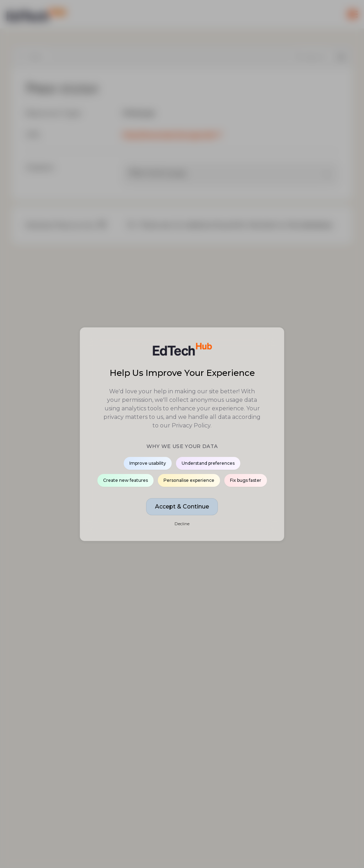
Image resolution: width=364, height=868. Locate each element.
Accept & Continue (182, 507)
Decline (182, 524)
